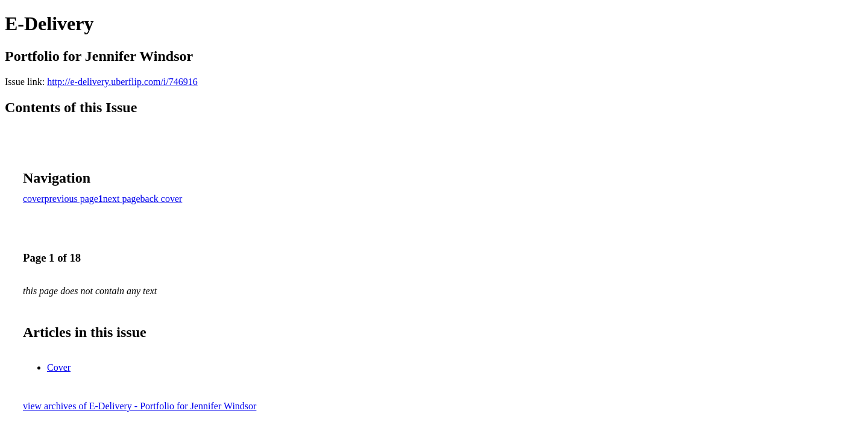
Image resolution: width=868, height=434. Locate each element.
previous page (71, 199)
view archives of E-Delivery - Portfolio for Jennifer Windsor (140, 406)
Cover (59, 367)
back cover (162, 199)
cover (34, 199)
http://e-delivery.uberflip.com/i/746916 (122, 82)
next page (122, 199)
